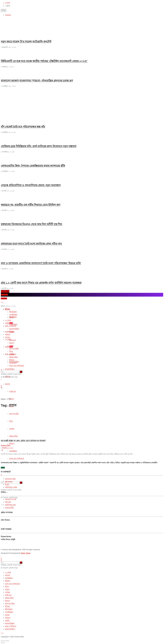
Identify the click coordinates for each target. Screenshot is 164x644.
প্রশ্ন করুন (4, 298)
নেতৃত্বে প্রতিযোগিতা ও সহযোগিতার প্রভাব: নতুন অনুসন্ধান (31, 185)
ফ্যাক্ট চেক (12, 391)
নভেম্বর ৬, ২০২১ (7, 448)
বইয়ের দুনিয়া (13, 357)
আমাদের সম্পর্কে (11, 499)
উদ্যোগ (12, 399)
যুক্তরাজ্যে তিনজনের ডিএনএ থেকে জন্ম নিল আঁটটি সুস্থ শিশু (31, 224)
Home (3, 399)
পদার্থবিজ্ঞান (13, 324)
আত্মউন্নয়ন (13, 451)
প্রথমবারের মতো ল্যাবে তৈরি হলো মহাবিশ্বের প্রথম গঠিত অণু (31, 244)
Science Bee (6, 445)
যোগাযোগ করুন (10, 479)
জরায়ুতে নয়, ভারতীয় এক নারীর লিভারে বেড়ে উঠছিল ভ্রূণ (31, 205)
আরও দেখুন (5, 291)
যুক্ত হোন (8, 502)
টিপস (11, 351)
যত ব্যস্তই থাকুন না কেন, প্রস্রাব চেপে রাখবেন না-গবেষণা (23, 441)
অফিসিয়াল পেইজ (11, 487)
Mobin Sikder (26, 553)
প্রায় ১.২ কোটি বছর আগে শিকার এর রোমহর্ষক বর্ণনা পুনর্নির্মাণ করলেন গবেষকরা (41, 283)
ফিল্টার (4, 10)
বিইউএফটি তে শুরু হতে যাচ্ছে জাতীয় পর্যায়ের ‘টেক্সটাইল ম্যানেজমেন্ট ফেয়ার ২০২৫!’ (44, 61)
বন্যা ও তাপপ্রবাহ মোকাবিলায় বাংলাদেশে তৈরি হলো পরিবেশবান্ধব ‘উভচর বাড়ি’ (41, 263)
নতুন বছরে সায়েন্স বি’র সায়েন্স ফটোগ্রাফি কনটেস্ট (26, 42)
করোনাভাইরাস (14, 329)
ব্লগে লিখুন (4, 295)
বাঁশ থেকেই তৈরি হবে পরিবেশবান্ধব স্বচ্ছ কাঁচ (23, 127)
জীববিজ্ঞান (13, 312)
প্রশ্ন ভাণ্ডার (9, 482)
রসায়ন (12, 317)
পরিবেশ (8, 334)
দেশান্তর (12, 354)
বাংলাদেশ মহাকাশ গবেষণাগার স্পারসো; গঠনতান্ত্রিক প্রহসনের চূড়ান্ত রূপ (37, 81)
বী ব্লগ (7, 484)
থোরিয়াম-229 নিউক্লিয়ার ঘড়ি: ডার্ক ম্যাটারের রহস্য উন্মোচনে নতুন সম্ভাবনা (39, 146)
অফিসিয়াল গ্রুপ (10, 505)
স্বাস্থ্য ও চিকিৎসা (11, 326)
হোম (3, 468)
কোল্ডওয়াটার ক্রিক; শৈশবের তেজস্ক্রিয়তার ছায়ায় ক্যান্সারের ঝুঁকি (33, 166)
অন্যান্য (8, 384)
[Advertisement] (17, 101)
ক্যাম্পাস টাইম (14, 349)
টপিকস (7, 309)
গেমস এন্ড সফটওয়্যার (17, 458)
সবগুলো (8, 15)
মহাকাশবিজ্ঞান (10, 369)
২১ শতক (8, 320)
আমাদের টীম (9, 508)
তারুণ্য (12, 346)
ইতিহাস (12, 444)
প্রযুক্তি (9, 347)
